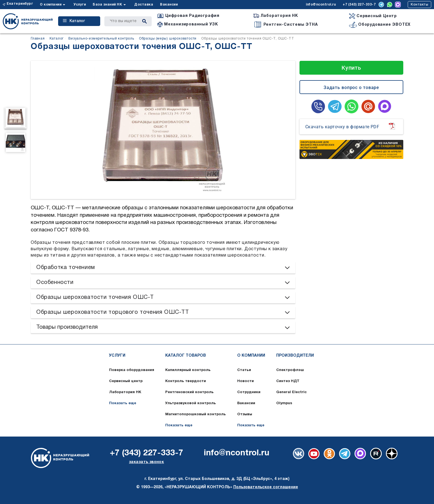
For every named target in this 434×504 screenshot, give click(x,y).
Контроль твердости (186, 381)
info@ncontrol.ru (321, 5)
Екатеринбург (20, 4)
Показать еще (123, 403)
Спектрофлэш (290, 370)
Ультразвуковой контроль (191, 403)
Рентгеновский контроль (189, 392)
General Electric (291, 392)
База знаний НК (107, 5)
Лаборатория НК (125, 392)
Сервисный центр (126, 381)
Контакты (419, 5)
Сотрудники (249, 392)
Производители (295, 356)
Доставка (144, 5)
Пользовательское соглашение (266, 487)
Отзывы (245, 414)
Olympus (284, 403)
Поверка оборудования (132, 370)
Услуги (80, 5)
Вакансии (169, 5)
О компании (51, 5)
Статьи (244, 370)
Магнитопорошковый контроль (196, 414)
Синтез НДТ (288, 381)
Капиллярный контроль (188, 370)
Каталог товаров (186, 356)
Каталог (74, 21)
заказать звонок (146, 462)
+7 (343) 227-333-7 (359, 5)
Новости (246, 381)
